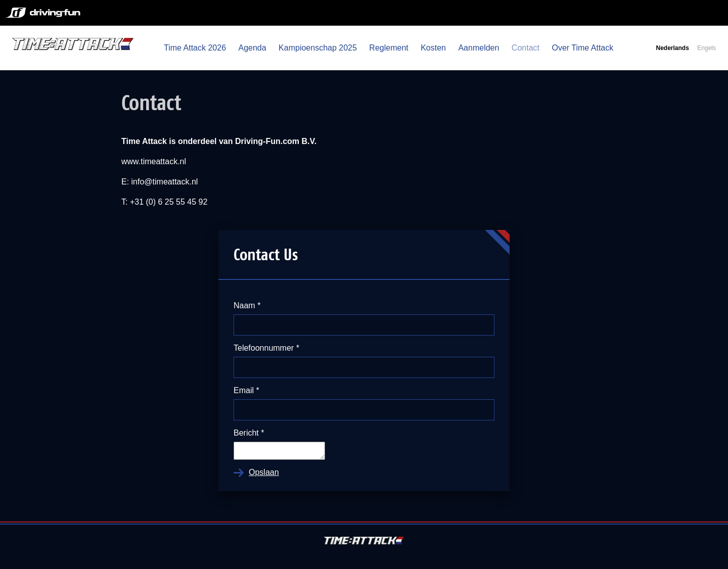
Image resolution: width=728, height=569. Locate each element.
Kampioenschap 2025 (318, 48)
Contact (526, 48)
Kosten (433, 48)
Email (246, 390)
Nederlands (672, 48)
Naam (247, 305)
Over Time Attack (582, 48)
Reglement (389, 48)
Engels (707, 48)
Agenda (252, 48)
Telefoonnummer (266, 348)
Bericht (249, 433)
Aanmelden (479, 48)
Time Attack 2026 (195, 48)
